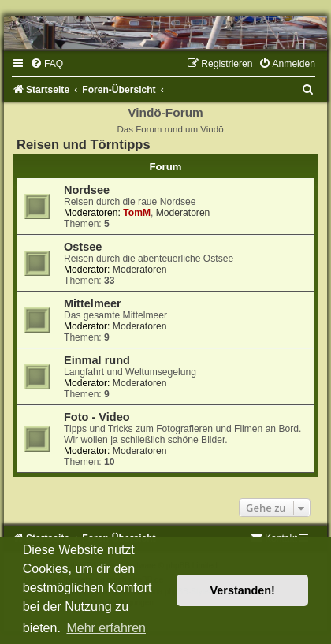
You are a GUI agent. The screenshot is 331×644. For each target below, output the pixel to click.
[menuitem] (46, 64)
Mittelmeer (93, 303)
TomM (137, 213)
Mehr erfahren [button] (106, 628)
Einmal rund (97, 360)
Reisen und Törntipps (84, 144)
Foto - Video (97, 417)
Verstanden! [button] (243, 590)
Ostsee (83, 247)
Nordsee (87, 190)
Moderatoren (183, 213)
